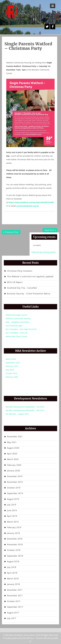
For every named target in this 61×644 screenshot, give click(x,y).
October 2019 (11, 373)
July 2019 (12, 505)
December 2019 (15, 476)
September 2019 (15, 493)
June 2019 (12, 510)
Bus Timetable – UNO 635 (17, 333)
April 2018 (12, 573)
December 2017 (15, 590)
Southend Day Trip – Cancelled (22, 288)
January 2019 (13, 533)
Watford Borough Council (16, 315)
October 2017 (14, 601)
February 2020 (12, 377)
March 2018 (11, 359)
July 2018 (12, 567)
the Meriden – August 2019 (17, 414)
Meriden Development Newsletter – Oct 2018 (25, 407)
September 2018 (13, 363)
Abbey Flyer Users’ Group (16, 336)
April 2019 (12, 516)
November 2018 (15, 544)
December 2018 (15, 539)
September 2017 (15, 607)
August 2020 (13, 448)
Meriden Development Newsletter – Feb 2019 (25, 410)
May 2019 (10, 370)
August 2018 (13, 561)
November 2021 (15, 436)
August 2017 (13, 613)
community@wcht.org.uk (28, 206)
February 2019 (12, 366)
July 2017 (12, 618)
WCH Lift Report (15, 282)
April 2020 (12, 454)
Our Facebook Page (14, 326)
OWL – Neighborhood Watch (18, 322)
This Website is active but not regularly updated (30, 276)
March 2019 (13, 522)
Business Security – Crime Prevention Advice (29, 294)
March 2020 (13, 459)
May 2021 (12, 442)
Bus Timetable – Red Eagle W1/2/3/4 (21, 329)
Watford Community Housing (18, 318)
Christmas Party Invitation (20, 271)
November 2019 (15, 482)
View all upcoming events (44, 252)
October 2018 (14, 550)
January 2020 (13, 471)
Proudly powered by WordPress (18, 638)
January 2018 (13, 584)
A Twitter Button (47, 27)
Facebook (53, 27)
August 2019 (13, 499)
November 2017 (15, 596)
